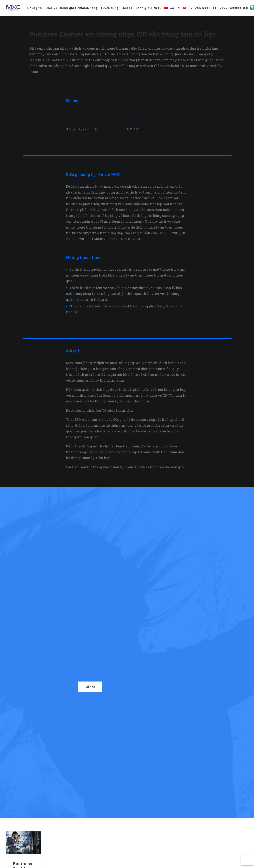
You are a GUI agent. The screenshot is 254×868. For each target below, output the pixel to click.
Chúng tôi (35, 8)
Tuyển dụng (110, 8)
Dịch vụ (52, 8)
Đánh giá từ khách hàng (79, 8)
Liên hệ (127, 8)
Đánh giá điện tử (148, 8)
